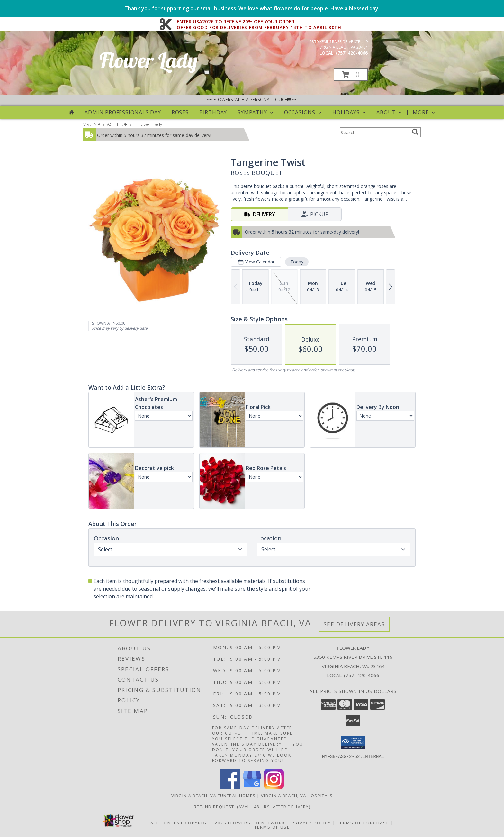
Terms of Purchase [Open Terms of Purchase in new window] (363, 823)
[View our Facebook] (230, 788)
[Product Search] (374, 132)
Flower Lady (148, 60)
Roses (180, 112)
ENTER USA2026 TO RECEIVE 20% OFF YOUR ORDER (260, 22)
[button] (351, 74)
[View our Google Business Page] (252, 788)
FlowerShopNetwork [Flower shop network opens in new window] (257, 823)
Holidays (350, 112)
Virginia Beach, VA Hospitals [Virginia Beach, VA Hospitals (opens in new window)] (297, 796)
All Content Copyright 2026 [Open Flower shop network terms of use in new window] (188, 823)
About (390, 112)
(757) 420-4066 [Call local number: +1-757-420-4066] (352, 53)
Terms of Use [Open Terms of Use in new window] (272, 827)
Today (297, 262)
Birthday (213, 112)
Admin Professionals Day (123, 112)
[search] (415, 132)
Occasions (304, 112)
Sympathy (256, 112)
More (424, 112)
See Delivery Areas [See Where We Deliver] (354, 624)
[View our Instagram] (274, 788)
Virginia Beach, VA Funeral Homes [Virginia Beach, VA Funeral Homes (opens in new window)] (214, 796)
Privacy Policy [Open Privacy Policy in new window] (311, 823)
